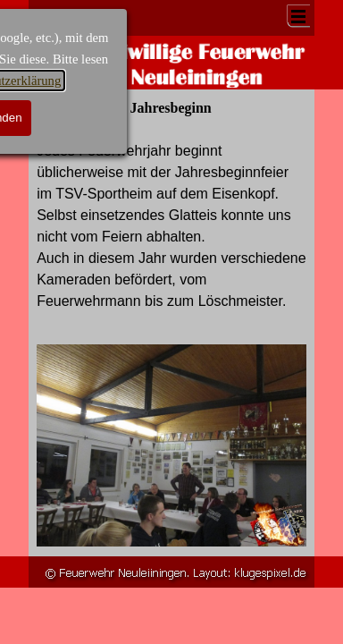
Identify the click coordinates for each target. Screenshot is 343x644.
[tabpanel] (171, 237)
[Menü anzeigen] (298, 16)
